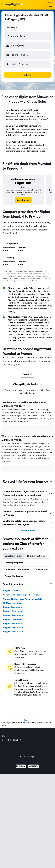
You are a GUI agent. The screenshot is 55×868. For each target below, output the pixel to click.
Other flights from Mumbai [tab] (17, 569)
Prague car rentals (12, 591)
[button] (27, 36)
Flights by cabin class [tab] (37, 556)
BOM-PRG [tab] (27, 374)
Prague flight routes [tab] (14, 576)
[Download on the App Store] (34, 767)
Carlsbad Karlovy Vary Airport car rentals (22, 599)
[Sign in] (45, 6)
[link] (23, 200)
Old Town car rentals (13, 603)
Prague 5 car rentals (13, 607)
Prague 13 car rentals (13, 632)
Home (26, 720)
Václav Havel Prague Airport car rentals (22, 595)
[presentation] (21, 168)
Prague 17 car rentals (13, 628)
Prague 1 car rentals (12, 619)
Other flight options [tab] (14, 563)
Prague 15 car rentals (13, 615)
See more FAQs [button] (28, 530)
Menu (51, 5)
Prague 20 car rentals (13, 611)
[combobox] (12, 28)
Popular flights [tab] (41, 569)
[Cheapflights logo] (11, 4)
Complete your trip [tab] (13, 556)
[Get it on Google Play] (21, 767)
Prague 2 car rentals (13, 623)
